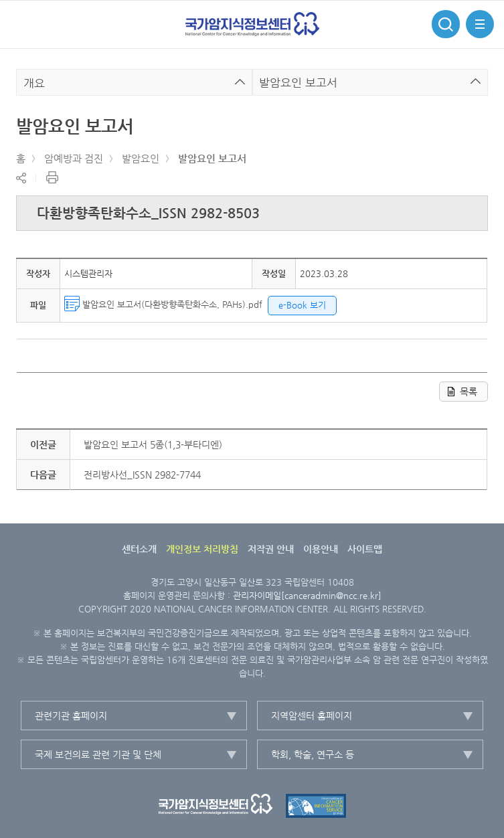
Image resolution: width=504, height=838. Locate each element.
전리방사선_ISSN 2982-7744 (142, 475)
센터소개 (139, 549)
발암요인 (141, 158)
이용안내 (321, 549)
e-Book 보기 (302, 305)
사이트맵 (365, 549)
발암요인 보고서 (212, 158)
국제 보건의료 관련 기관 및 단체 (98, 754)
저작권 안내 (271, 549)
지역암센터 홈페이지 (312, 716)
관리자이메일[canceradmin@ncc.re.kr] (307, 595)
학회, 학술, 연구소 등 (313, 754)
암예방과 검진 (74, 158)
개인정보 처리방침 (202, 549)
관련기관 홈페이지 (71, 716)
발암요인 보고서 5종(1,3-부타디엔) (153, 444)
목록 (469, 392)
